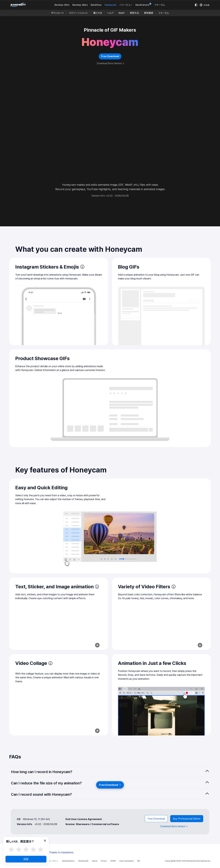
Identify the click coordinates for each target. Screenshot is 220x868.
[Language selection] (205, 5)
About (95, 861)
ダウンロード (57, 13)
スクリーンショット (79, 13)
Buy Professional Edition (187, 819)
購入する (98, 13)
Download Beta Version (111, 64)
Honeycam (111, 5)
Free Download (156, 819)
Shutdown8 (83, 861)
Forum (104, 861)
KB (139, 861)
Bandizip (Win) (62, 5)
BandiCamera (143, 5)
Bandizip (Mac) (80, 5)
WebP (122, 13)
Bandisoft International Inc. (199, 861)
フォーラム (160, 5)
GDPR (113, 861)
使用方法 (134, 13)
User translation (127, 861)
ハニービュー (126, 5)
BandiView (96, 5)
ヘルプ (110, 13)
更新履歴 (149, 13)
